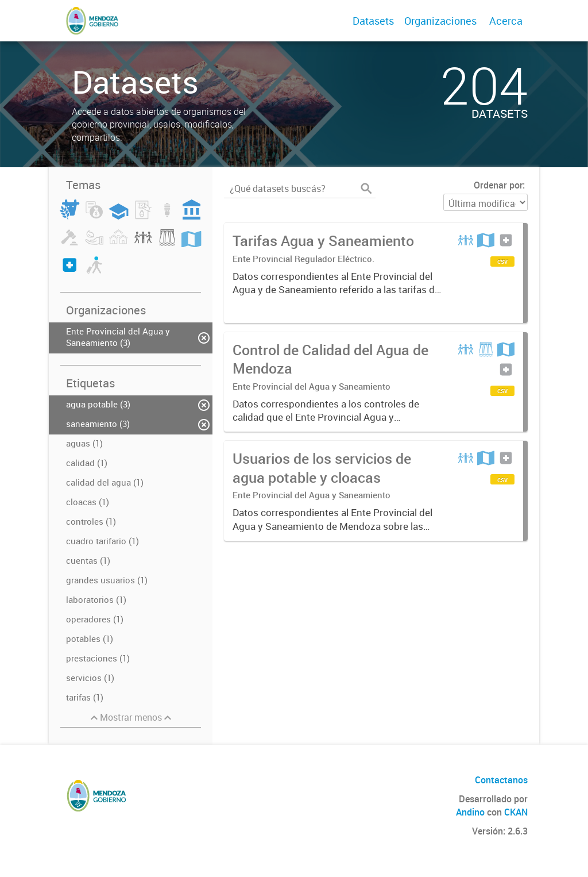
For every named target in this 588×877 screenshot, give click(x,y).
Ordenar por (498, 185)
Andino (470, 812)
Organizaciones (440, 21)
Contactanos (501, 780)
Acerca (506, 21)
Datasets (373, 21)
